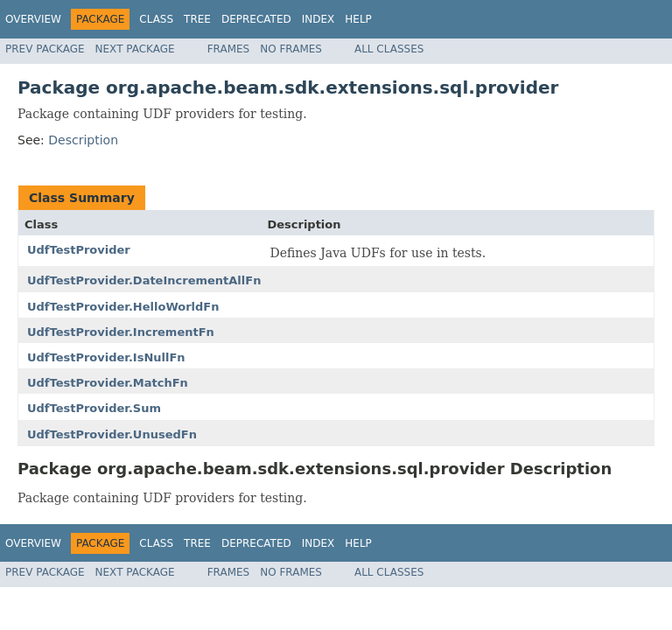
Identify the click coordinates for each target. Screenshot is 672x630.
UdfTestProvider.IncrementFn (121, 332)
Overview (33, 19)
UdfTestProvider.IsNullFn (106, 357)
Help (358, 19)
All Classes (389, 49)
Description (83, 140)
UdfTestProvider (79, 250)
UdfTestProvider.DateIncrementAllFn (144, 280)
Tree (197, 19)
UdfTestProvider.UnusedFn (112, 434)
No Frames (291, 49)
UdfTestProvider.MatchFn (108, 383)
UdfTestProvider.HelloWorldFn (123, 307)
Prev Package (45, 49)
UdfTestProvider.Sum (94, 408)
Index (318, 19)
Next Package (135, 49)
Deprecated (256, 19)
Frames (229, 49)
